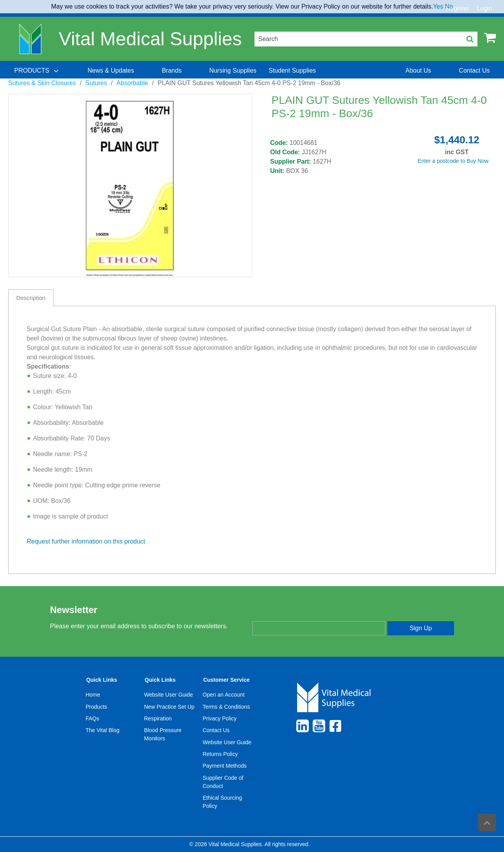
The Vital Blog (102, 730)
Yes (438, 6)
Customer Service (226, 680)
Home (93, 695)
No (449, 6)
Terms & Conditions (226, 707)
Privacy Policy (220, 718)
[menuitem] (37, 71)
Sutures (96, 83)
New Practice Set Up (169, 707)
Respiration (158, 718)
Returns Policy (220, 754)
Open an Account (224, 695)
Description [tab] (31, 298)
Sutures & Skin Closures (42, 83)
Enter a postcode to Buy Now (453, 161)
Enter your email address (285, 614)
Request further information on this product (86, 541)
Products (96, 707)
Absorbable (132, 83)
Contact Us (216, 730)
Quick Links (102, 680)
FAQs (92, 718)
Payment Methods (225, 766)
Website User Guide (168, 695)
